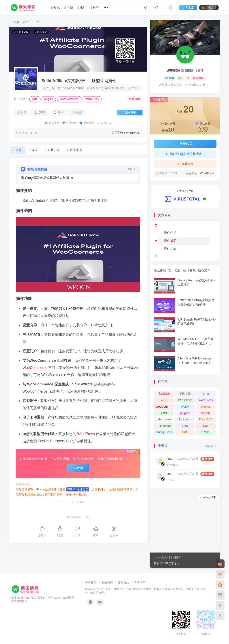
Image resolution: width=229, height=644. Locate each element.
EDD (185, 426)
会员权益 (91, 583)
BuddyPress (164, 432)
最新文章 (204, 270)
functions (185, 419)
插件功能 (170, 249)
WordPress (92, 99)
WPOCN (173, 70)
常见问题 (75, 150)
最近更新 (160, 270)
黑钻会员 (203, 128)
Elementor (164, 426)
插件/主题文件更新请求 (185, 154)
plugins (49, 99)
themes (206, 407)
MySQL (206, 413)
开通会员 (209, 7)
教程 (95, 7)
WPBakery (185, 400)
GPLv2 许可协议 (78, 489)
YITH (206, 394)
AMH (185, 432)
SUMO (164, 413)
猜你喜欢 (189, 270)
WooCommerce (69, 99)
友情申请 (107, 583)
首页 (15, 22)
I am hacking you (170, 459)
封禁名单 (210, 446)
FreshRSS (206, 419)
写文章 (188, 8)
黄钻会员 (168, 128)
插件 (82, 7)
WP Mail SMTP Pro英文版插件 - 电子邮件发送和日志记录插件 (196, 343)
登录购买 (130, 112)
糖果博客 (120, 589)
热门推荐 (175, 270)
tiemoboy (171, 474)
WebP (185, 407)
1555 (170, 78)
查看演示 (134, 99)
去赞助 (78, 468)
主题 (69, 7)
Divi (206, 426)
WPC (164, 400)
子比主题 (185, 394)
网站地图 (140, 583)
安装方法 (52, 150)
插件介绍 (170, 233)
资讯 (56, 7)
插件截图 (170, 241)
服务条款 (123, 583)
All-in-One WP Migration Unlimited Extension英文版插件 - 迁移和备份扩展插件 (196, 363)
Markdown (164, 419)
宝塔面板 (164, 394)
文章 (18, 150)
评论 (33, 150)
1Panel (206, 432)
